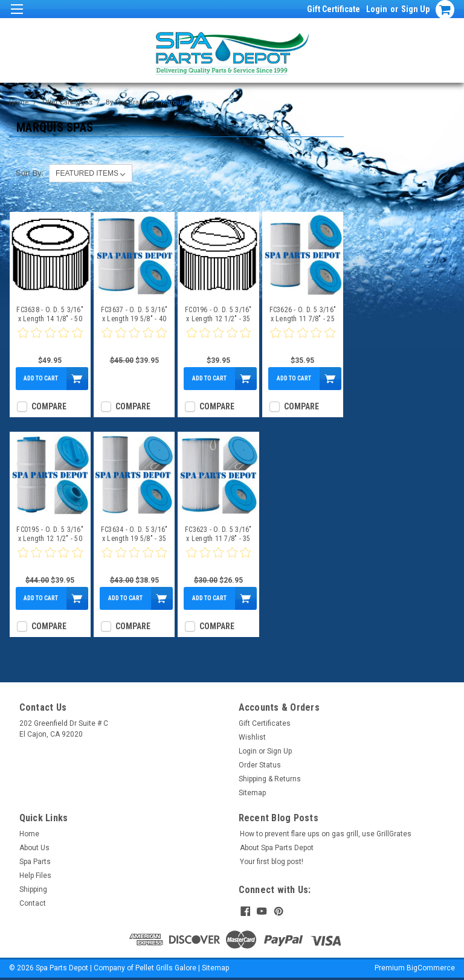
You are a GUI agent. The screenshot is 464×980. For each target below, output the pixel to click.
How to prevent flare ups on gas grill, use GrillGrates (326, 834)
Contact (33, 903)
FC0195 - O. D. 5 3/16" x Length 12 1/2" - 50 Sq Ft (50, 534)
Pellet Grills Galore (166, 968)
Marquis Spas (182, 102)
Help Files (35, 876)
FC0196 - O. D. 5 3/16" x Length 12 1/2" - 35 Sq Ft (218, 315)
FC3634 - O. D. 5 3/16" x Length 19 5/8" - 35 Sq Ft (134, 534)
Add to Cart (41, 378)
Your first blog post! (272, 862)
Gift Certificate (333, 9)
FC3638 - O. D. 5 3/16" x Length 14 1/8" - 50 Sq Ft (50, 315)
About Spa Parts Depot (277, 848)
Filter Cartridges (67, 102)
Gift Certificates (265, 723)
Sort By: (30, 173)
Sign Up (415, 9)
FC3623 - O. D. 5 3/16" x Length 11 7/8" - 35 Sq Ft (218, 534)
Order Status (260, 765)
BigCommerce (431, 968)
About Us (34, 848)
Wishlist (252, 737)
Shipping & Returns (270, 779)
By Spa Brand (127, 102)
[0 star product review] (50, 340)
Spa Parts (35, 862)
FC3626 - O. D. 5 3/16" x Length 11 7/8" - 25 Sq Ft (303, 315)
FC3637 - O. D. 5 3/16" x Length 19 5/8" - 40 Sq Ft (134, 315)
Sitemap (252, 793)
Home (19, 102)
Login (377, 9)
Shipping (33, 889)
